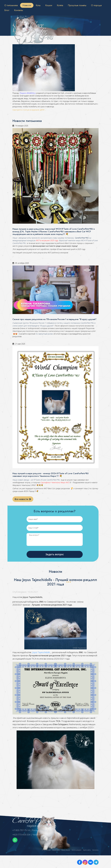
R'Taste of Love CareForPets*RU (47, 480)
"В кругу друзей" (46, 326)
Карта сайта (87, 850)
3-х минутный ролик (44, 334)
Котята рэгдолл (77, 850)
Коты (38, 5)
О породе (96, 5)
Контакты (19, 10)
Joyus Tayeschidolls (41, 652)
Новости (27, 5)
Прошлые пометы (77, 5)
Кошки (49, 5)
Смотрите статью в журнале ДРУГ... (29, 110)
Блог (7, 10)
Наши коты (56, 850)
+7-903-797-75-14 (21, 830)
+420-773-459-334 (21, 835)
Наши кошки (66, 850)
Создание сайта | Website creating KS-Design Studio (82, 853)
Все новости (23, 499)
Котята (60, 5)
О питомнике (11, 5)
